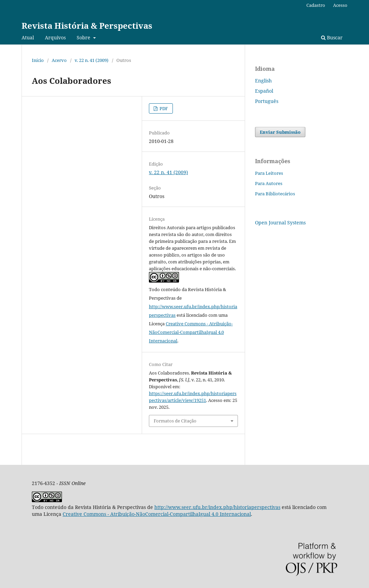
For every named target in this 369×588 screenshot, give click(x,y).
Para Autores (269, 183)
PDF (163, 108)
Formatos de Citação (175, 421)
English (263, 81)
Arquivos (55, 37)
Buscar (332, 37)
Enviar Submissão (280, 132)
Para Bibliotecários (275, 194)
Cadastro (316, 5)
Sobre (84, 37)
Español (264, 91)
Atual (28, 37)
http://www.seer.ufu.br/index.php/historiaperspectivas (217, 507)
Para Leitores (269, 173)
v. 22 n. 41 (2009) (92, 60)
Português (267, 101)
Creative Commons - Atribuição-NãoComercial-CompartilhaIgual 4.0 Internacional (191, 332)
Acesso (340, 5)
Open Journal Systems (280, 223)
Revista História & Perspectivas (87, 25)
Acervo (59, 60)
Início (38, 60)
